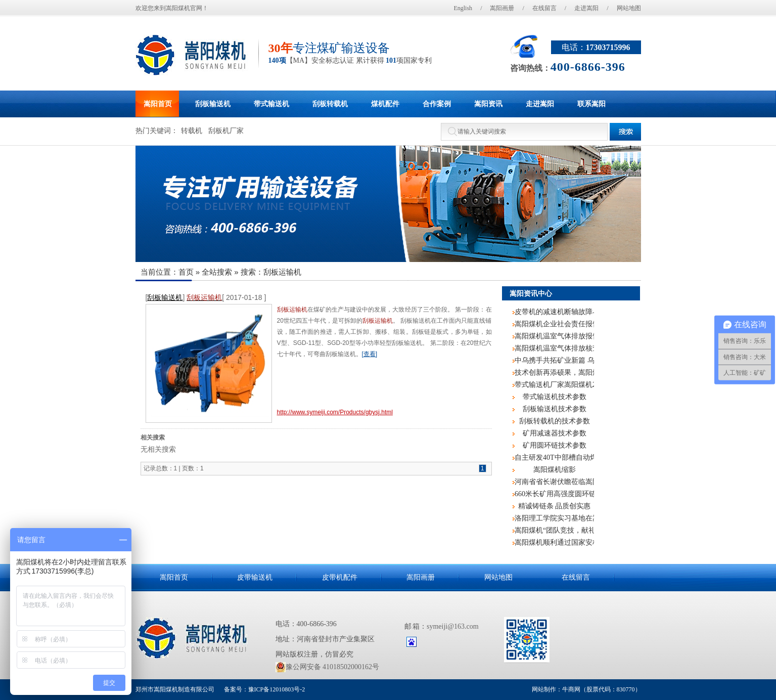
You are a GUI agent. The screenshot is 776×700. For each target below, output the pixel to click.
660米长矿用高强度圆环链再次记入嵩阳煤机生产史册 (554, 494)
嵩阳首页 (174, 577)
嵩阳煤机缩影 (555, 470)
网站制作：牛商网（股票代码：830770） (586, 689)
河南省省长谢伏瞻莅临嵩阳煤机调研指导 (554, 482)
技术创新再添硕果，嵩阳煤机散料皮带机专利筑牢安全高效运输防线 (554, 373)
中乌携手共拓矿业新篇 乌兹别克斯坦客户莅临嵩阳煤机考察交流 (554, 360)
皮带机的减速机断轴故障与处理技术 (554, 312)
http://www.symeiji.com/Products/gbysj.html (335, 412)
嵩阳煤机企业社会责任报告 (554, 324)
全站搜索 (217, 272)
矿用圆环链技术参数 (555, 445)
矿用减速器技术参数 (555, 433)
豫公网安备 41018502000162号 (328, 667)
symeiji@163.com (453, 626)
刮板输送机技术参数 (555, 409)
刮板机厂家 (226, 131)
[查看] (370, 354)
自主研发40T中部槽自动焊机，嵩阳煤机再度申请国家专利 (554, 457)
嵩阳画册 (502, 8)
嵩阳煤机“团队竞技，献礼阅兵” (554, 530)
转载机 (192, 131)
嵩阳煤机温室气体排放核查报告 (554, 348)
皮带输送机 (255, 577)
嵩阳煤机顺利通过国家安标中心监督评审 (554, 542)
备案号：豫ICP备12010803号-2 (264, 689)
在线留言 (544, 8)
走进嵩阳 (586, 8)
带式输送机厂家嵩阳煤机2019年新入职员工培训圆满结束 (554, 385)
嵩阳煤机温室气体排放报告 (554, 336)
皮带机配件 (340, 577)
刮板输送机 (165, 297)
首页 (186, 272)
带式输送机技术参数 (555, 397)
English (463, 8)
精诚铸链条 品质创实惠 (555, 506)
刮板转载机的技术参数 (555, 421)
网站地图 (629, 8)
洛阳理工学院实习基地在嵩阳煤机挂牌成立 (554, 518)
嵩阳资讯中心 (531, 293)
